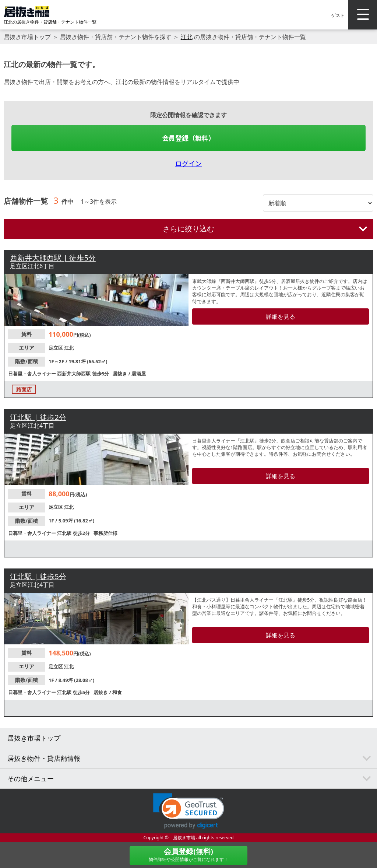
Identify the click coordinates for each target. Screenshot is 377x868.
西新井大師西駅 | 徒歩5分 (53, 258)
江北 (187, 37)
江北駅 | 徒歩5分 (38, 576)
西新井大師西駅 (74, 374)
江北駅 (65, 533)
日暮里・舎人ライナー (33, 374)
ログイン (188, 163)
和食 (117, 692)
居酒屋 (139, 374)
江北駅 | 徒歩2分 (38, 417)
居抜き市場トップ (27, 37)
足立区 (56, 348)
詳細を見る (281, 316)
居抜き (120, 374)
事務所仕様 (105, 533)
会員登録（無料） (188, 138)
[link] (189, 811)
